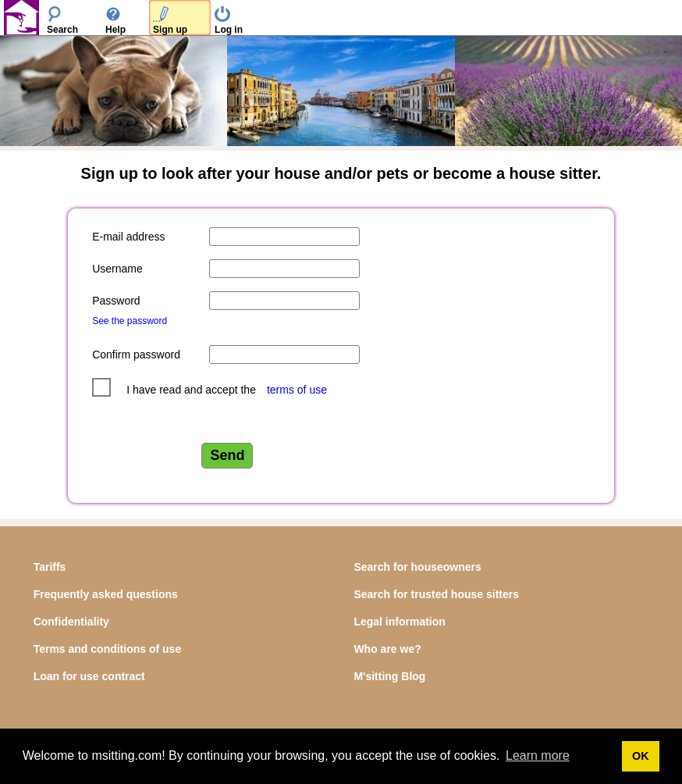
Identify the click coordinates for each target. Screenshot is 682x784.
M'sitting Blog (389, 676)
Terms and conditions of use (108, 649)
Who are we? (387, 649)
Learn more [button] (538, 755)
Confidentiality (71, 622)
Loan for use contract (89, 676)
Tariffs (50, 567)
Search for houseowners (417, 567)
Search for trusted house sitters (436, 594)
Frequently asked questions (106, 594)
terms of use (297, 390)
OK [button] (641, 756)
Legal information (399, 622)
